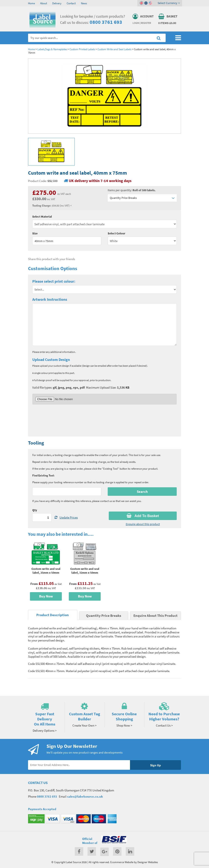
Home (31, 3)
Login (136, 23)
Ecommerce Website (122, 862)
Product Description (53, 615)
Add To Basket (143, 516)
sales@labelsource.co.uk (85, 796)
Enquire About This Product (155, 616)
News (84, 3)
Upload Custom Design (51, 360)
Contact (71, 3)
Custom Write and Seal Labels (114, 49)
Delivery (57, 3)
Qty (35, 510)
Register (146, 23)
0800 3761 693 (106, 22)
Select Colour (117, 233)
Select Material (42, 217)
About (44, 3)
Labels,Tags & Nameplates (52, 49)
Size (35, 233)
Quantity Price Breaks (142, 198)
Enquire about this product (143, 524)
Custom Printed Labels (82, 49)
